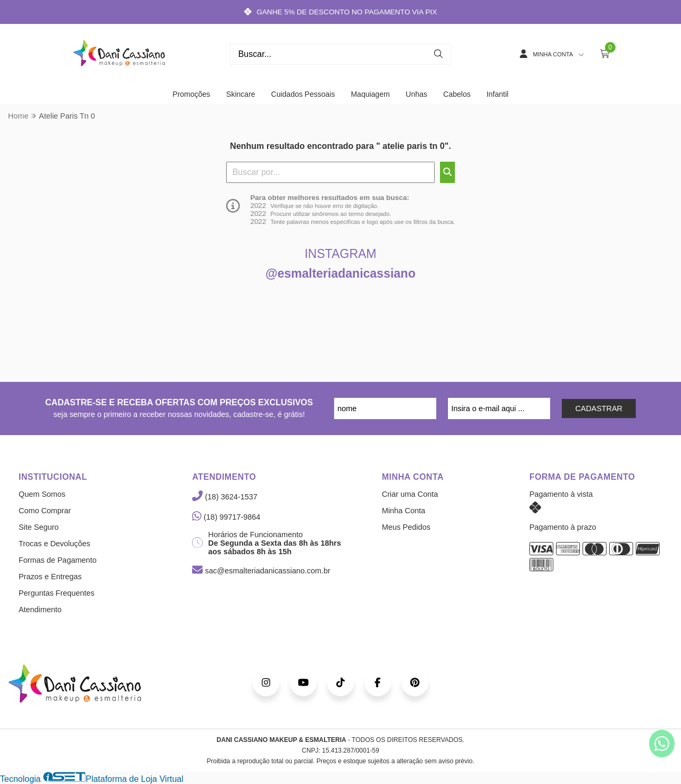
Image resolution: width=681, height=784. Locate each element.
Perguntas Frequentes (56, 593)
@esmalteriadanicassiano (340, 273)
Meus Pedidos (406, 527)
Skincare (240, 94)
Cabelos (457, 94)
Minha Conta (404, 511)
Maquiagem (370, 94)
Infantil (497, 94)
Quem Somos (42, 494)
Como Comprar (45, 511)
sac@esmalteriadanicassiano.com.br (261, 571)
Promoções (191, 94)
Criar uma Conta (410, 494)
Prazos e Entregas (50, 577)
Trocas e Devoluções (55, 544)
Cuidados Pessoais (303, 94)
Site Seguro (39, 527)
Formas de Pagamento (57, 560)
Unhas (417, 94)
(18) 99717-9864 (226, 517)
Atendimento (40, 610)
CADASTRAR (599, 408)
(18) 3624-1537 (225, 497)
